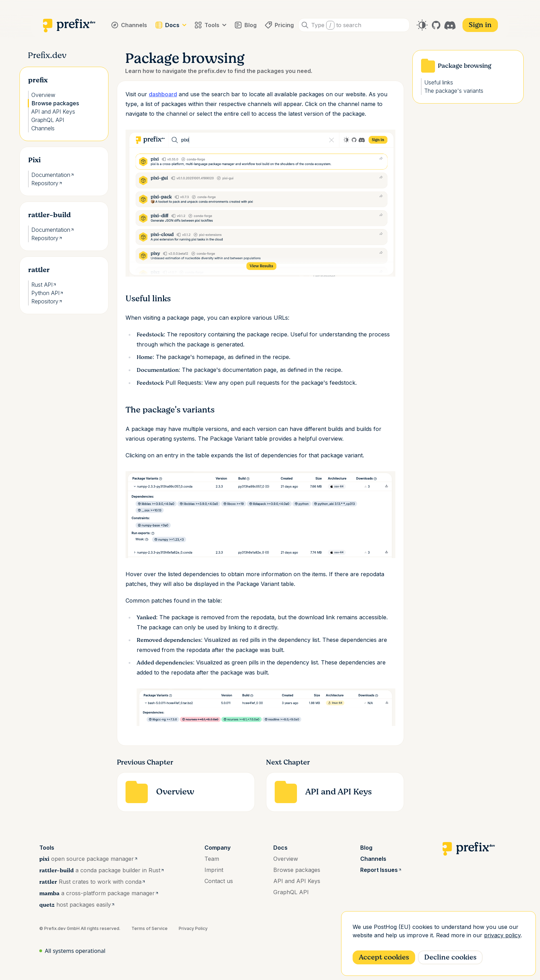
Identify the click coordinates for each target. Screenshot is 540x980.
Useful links (439, 82)
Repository (47, 183)
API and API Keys (53, 112)
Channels (43, 128)
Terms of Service (150, 928)
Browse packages (55, 103)
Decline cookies (450, 957)
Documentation (53, 175)
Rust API (44, 285)
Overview (43, 95)
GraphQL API (48, 120)
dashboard (163, 94)
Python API (47, 293)
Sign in (480, 25)
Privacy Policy (193, 928)
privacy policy (502, 935)
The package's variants (454, 91)
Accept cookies (384, 957)
